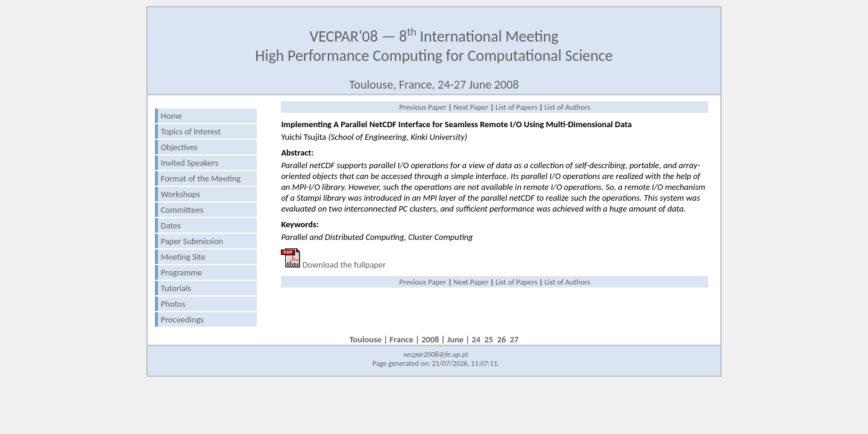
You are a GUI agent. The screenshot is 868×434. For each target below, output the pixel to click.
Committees (182, 210)
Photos (173, 304)
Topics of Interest (191, 131)
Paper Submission (192, 241)
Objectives (179, 147)
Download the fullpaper (344, 265)
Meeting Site (183, 257)
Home (171, 116)
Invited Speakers (190, 163)
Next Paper (471, 107)
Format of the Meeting (201, 178)
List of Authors (567, 107)
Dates (171, 225)
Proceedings (182, 319)
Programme (181, 272)
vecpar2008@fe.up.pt (436, 354)
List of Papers (517, 107)
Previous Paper (423, 107)
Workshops (181, 194)
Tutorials (176, 288)
